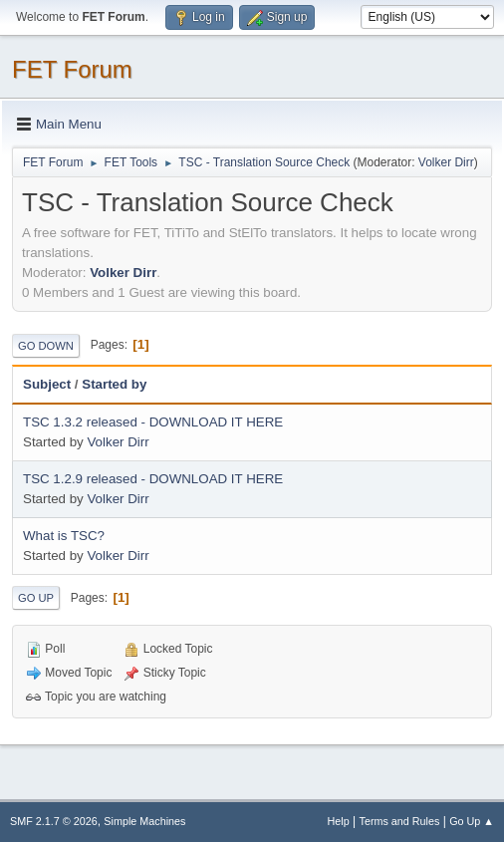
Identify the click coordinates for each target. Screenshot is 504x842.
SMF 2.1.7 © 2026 (54, 821)
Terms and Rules (400, 821)
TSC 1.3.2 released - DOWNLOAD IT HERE (153, 422)
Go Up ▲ (472, 821)
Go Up (36, 598)
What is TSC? (64, 536)
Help (339, 821)
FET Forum (72, 69)
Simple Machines (144, 821)
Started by (114, 384)
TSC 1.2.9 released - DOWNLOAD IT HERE (153, 479)
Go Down (46, 346)
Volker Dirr (446, 162)
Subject (47, 384)
